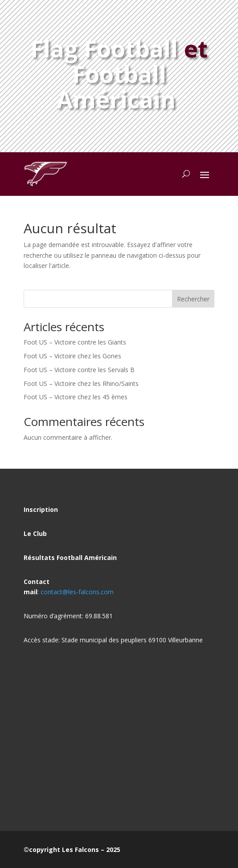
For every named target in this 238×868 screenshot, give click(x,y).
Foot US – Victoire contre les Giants (75, 342)
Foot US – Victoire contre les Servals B (79, 370)
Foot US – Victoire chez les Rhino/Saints (81, 383)
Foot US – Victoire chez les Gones (72, 356)
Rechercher (193, 299)
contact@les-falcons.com (77, 592)
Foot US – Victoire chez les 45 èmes (76, 397)
